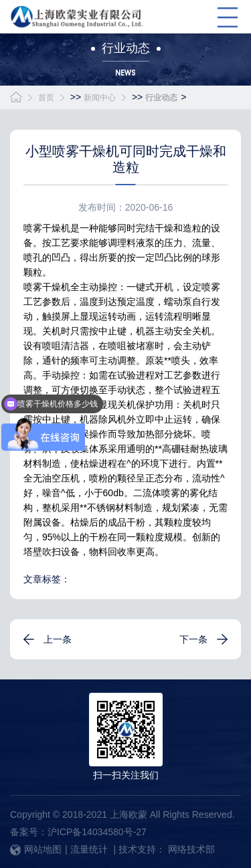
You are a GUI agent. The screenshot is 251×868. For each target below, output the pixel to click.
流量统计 (89, 849)
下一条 (193, 639)
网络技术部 (191, 849)
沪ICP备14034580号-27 (97, 832)
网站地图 (36, 849)
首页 (46, 98)
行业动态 (161, 98)
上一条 (58, 639)
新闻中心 (100, 98)
